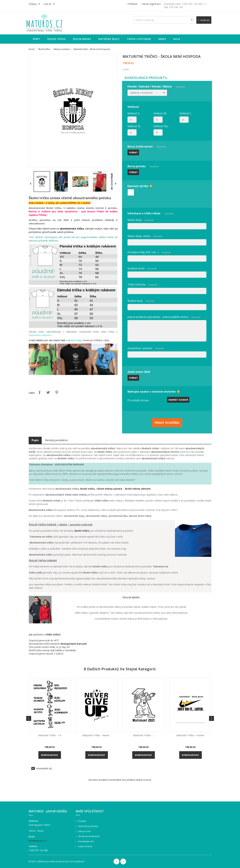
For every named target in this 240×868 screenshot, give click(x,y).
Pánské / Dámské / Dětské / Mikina (156, 86)
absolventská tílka (118, 516)
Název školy (140, 220)
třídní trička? (53, 634)
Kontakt (82, 821)
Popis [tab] (35, 440)
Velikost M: (160, 113)
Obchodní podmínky (88, 826)
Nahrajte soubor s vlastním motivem (152, 392)
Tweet (48, 392)
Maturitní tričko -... (143, 735)
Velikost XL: (134, 126)
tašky (106, 340)
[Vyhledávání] (164, 20)
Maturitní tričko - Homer (190, 735)
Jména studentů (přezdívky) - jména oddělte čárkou (164, 317)
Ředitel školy (141, 300)
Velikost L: (186, 113)
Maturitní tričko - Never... (97, 735)
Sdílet (40, 392)
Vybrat (133, 152)
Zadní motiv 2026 (139, 372)
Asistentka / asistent (146, 348)
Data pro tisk (84, 831)
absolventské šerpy (74, 516)
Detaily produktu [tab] (56, 440)
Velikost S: (134, 113)
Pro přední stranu (138, 400)
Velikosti (133, 107)
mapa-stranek (85, 846)
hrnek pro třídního (93, 340)
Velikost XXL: (161, 126)
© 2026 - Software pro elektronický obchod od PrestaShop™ (57, 861)
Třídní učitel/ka (142, 284)
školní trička (87, 489)
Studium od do (142, 268)
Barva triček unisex (147, 146)
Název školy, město (145, 236)
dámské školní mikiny (140, 516)
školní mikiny (105, 489)
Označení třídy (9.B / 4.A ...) (149, 252)
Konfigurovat (50, 755)
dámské (146, 489)
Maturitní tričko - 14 (50, 735)
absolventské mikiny (97, 516)
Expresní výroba (138, 186)
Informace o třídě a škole (150, 213)
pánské (118, 489)
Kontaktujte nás (86, 841)
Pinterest (57, 392)
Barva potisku (143, 166)
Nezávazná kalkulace (89, 836)
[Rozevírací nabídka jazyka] (35, 4)
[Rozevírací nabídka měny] (50, 4)
